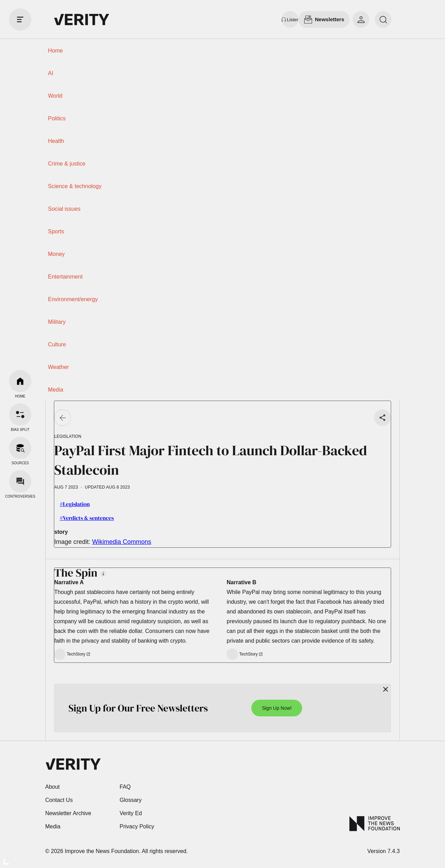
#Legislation (75, 504)
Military (57, 322)
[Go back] (63, 418)
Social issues (64, 209)
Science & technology (75, 186)
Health (56, 141)
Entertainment (65, 277)
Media (56, 390)
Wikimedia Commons (122, 542)
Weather (58, 367)
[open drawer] (20, 19)
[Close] (386, 689)
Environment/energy (73, 299)
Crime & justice (67, 164)
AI (51, 73)
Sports (56, 231)
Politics (57, 118)
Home (55, 51)
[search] (383, 19)
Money (56, 254)
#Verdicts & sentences (87, 518)
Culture (57, 344)
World (55, 96)
